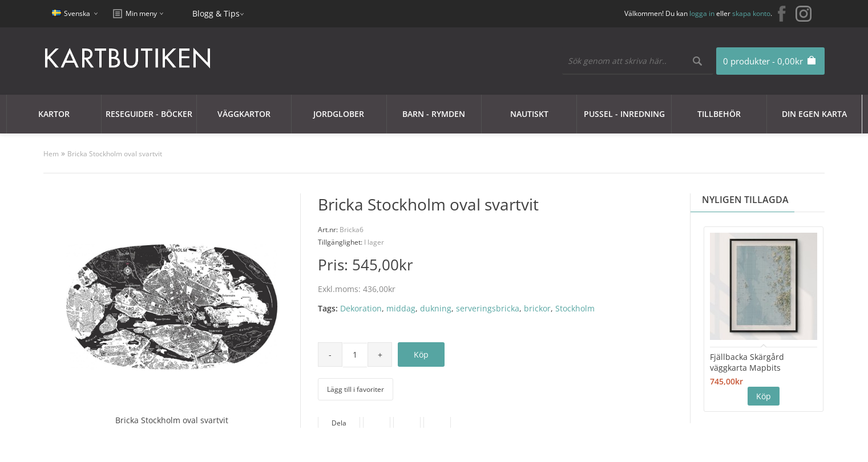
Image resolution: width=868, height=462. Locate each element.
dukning (436, 308)
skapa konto (751, 13)
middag (401, 308)
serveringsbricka (488, 308)
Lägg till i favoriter (356, 389)
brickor (537, 308)
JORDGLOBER (339, 114)
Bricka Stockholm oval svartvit (115, 154)
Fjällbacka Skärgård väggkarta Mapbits (747, 362)
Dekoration (361, 308)
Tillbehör (719, 114)
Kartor (54, 114)
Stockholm (575, 308)
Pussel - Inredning (624, 114)
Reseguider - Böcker (149, 114)
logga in (702, 13)
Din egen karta (814, 114)
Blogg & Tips (216, 13)
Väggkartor (244, 114)
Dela (339, 423)
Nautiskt (529, 114)
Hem (51, 154)
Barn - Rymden (434, 114)
